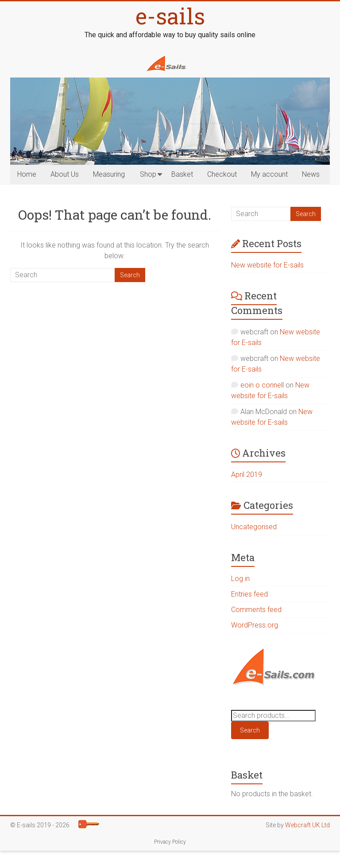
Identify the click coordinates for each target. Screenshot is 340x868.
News (311, 174)
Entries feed (249, 594)
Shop (148, 174)
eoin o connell (262, 385)
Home (27, 174)
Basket (182, 174)
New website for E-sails (267, 265)
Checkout (222, 174)
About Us (65, 174)
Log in (240, 579)
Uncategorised (254, 527)
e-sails (170, 16)
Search (250, 730)
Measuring (109, 174)
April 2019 (247, 475)
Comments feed (256, 610)
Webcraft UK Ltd (307, 825)
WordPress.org (255, 625)
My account (269, 174)
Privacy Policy (170, 842)
